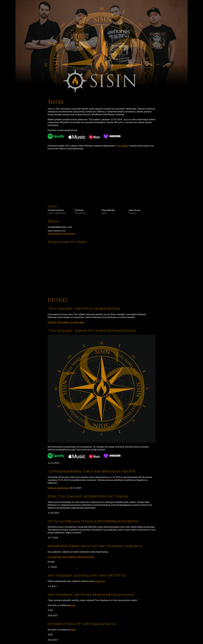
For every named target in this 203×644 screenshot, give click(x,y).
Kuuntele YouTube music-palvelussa (94, 137)
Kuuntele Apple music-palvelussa (77, 137)
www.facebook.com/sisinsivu (61, 233)
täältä (73, 630)
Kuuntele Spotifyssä (56, 136)
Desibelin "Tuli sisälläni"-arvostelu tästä (66, 322)
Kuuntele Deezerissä (112, 137)
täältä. (73, 605)
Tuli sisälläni (122, 146)
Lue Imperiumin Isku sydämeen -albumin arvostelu (71, 557)
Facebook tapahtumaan (58, 488)
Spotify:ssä (100, 581)
